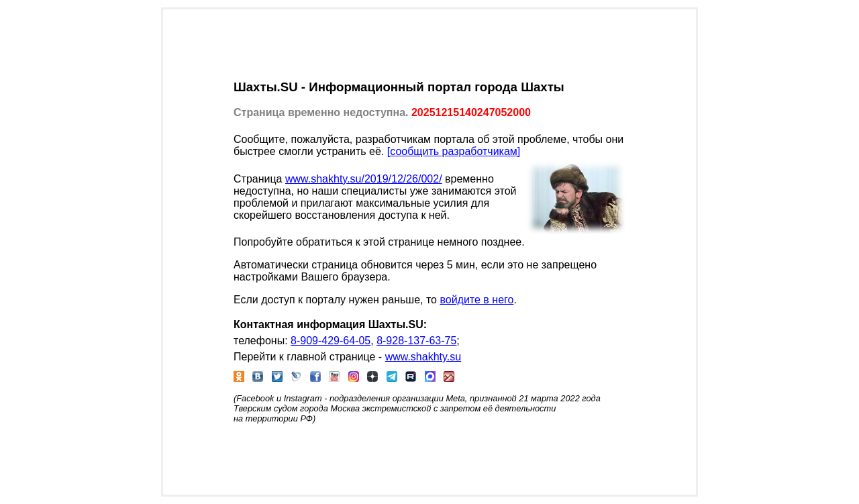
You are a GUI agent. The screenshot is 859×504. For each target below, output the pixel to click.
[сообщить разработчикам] (454, 151)
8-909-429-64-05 (331, 341)
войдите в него (476, 300)
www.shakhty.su (423, 357)
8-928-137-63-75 (416, 341)
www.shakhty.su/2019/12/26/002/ (364, 179)
